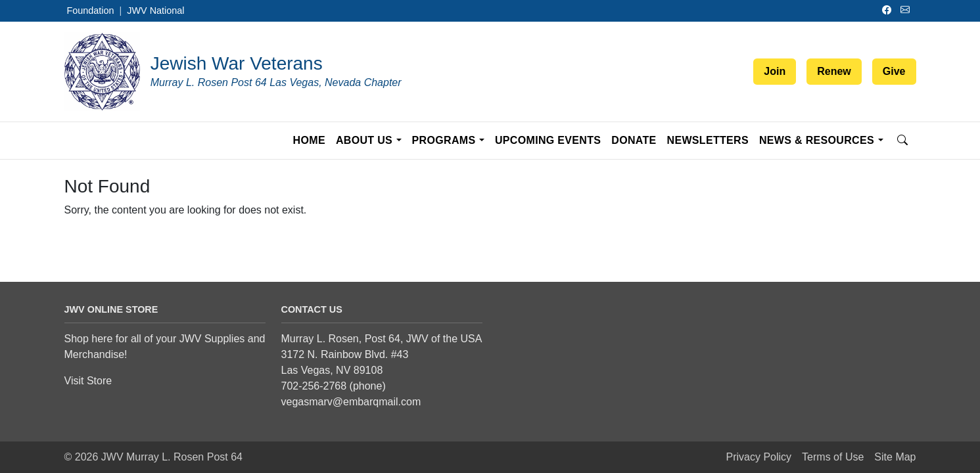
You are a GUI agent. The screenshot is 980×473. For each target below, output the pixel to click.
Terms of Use (833, 457)
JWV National (155, 11)
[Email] (907, 11)
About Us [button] (364, 140)
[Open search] (902, 141)
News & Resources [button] (817, 140)
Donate (634, 140)
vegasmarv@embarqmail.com (351, 402)
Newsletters (708, 140)
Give (894, 71)
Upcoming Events (548, 140)
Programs (444, 140)
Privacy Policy (759, 457)
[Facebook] (889, 11)
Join (775, 71)
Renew (834, 71)
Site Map (895, 457)
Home (309, 140)
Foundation (91, 11)
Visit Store (88, 381)
